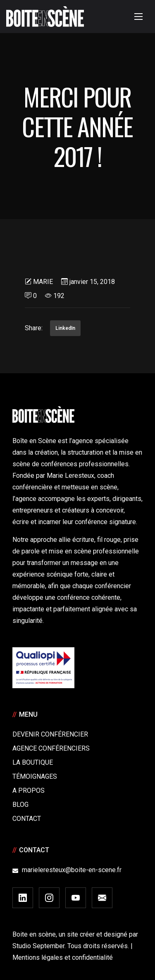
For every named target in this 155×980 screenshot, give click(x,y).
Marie (43, 282)
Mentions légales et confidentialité (63, 957)
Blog (20, 805)
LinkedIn (65, 328)
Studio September (38, 946)
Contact (27, 819)
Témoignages (35, 776)
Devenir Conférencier (50, 734)
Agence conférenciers (51, 748)
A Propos (29, 790)
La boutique (33, 762)
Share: (34, 328)
